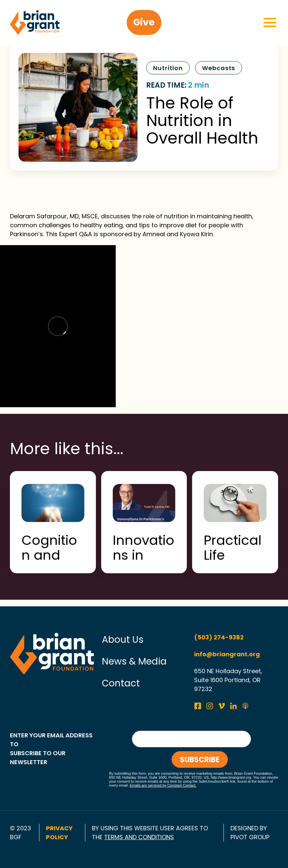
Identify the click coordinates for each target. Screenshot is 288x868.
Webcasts (219, 68)
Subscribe (200, 760)
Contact (121, 683)
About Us (123, 640)
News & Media (134, 661)
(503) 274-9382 (219, 637)
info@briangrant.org (227, 654)
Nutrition (168, 68)
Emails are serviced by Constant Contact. (163, 785)
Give (144, 22)
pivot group (250, 837)
